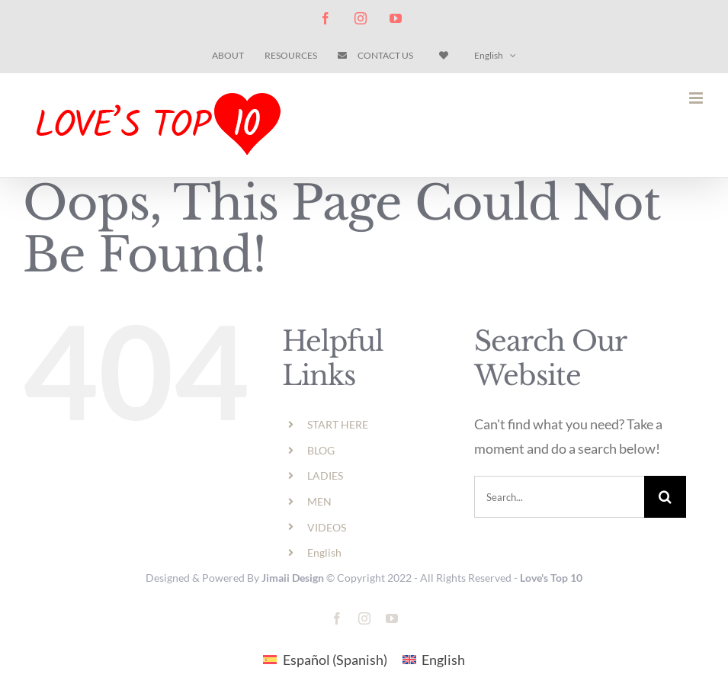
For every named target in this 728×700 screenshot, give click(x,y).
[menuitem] (495, 56)
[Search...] (559, 497)
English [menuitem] (443, 660)
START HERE (338, 424)
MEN (319, 501)
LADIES (325, 475)
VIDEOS (327, 527)
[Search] (665, 497)
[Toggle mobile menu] (697, 98)
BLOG (321, 450)
